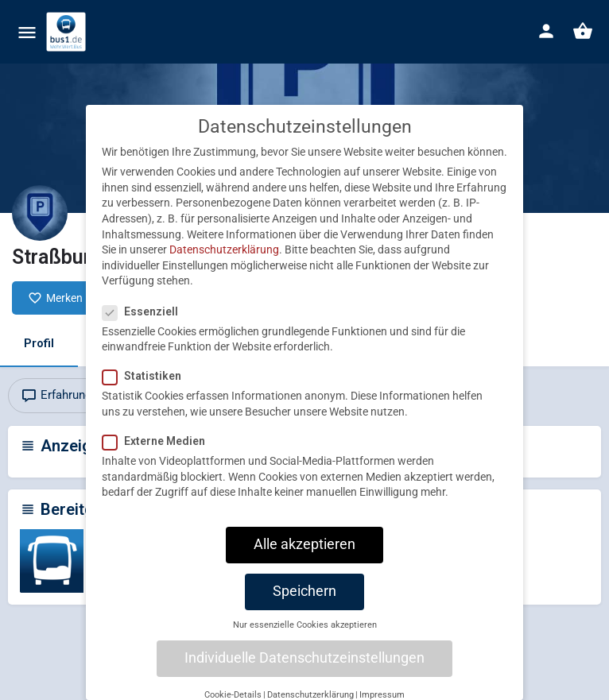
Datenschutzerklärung (224, 267)
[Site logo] (68, 32)
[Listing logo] (40, 213)
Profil (39, 343)
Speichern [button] (304, 609)
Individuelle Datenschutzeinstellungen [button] (304, 675)
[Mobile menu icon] (27, 32)
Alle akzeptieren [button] (304, 562)
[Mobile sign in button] (546, 31)
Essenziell (145, 328)
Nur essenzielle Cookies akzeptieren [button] (305, 642)
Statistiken (147, 393)
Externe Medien (159, 458)
